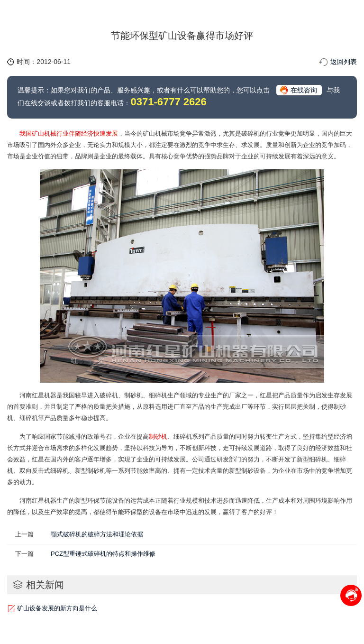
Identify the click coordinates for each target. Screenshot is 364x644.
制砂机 (158, 437)
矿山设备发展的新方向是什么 (57, 608)
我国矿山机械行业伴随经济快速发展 (69, 133)
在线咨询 (304, 90)
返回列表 (344, 62)
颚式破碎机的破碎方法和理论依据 (97, 534)
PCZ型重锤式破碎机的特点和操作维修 (103, 554)
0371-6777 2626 (168, 102)
